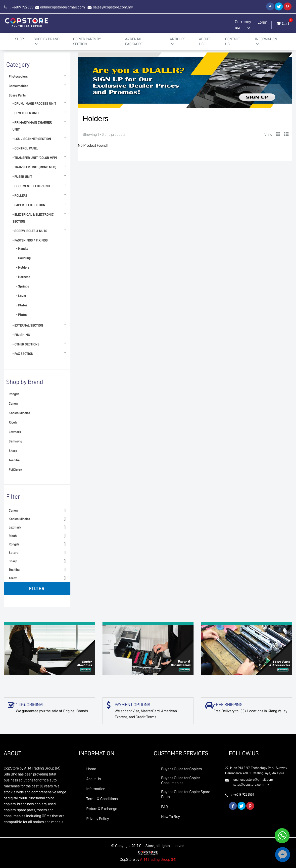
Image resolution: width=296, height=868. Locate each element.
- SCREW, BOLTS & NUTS (30, 231)
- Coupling (23, 258)
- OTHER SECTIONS (26, 344)
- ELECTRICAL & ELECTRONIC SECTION (33, 218)
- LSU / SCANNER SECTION (32, 139)
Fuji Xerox (15, 470)
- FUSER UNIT (22, 177)
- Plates (22, 305)
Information (96, 789)
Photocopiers (18, 76)
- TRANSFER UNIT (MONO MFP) (34, 167)
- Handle (22, 248)
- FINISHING (21, 335)
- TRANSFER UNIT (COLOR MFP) (35, 158)
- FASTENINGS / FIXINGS (30, 240)
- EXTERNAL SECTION (28, 325)
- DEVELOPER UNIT (26, 113)
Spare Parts (17, 95)
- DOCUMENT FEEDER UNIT (31, 186)
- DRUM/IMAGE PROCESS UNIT (34, 103)
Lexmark (15, 432)
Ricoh (13, 422)
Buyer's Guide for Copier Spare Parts (186, 794)
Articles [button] (178, 42)
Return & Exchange (102, 809)
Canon (13, 403)
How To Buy (171, 817)
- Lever (21, 296)
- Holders (23, 267)
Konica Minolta (19, 413)
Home (91, 769)
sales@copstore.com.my (113, 7)
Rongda (14, 394)
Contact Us (232, 42)
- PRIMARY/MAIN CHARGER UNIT (32, 126)
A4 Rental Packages (134, 42)
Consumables (19, 86)
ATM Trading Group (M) (158, 860)
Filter (37, 588)
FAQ (165, 807)
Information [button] (266, 42)
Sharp (13, 451)
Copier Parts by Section (87, 42)
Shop (20, 39)
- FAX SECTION (23, 354)
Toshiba (14, 460)
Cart (283, 22)
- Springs (23, 286)
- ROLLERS (20, 195)
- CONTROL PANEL (25, 148)
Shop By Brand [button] (47, 42)
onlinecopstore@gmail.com (62, 7)
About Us (204, 42)
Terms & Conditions (102, 799)
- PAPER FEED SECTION (29, 205)
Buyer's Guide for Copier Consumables (181, 780)
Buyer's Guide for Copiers (181, 769)
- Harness (23, 277)
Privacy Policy (98, 819)
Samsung (15, 441)
